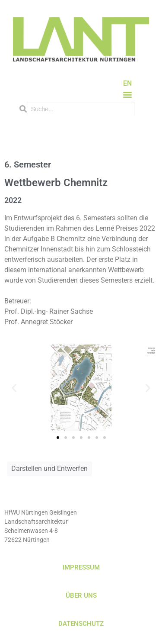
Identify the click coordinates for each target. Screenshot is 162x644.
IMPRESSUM (81, 567)
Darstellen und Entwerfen (49, 469)
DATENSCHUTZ (81, 624)
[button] (128, 95)
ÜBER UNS (81, 596)
